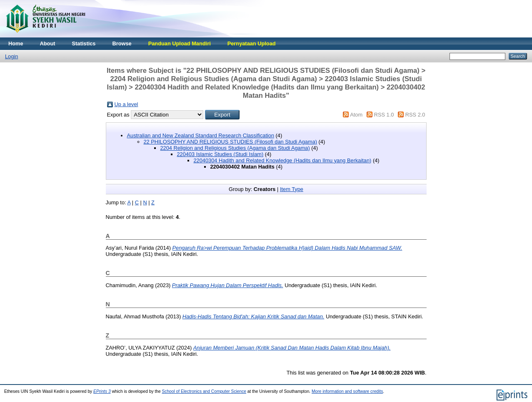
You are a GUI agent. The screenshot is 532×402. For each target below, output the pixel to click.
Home (16, 43)
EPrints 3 (102, 391)
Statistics (84, 43)
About (48, 43)
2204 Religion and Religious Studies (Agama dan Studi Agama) (235, 148)
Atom (356, 115)
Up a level (126, 104)
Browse (122, 43)
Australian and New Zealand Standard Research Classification (201, 135)
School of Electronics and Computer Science (204, 391)
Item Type (292, 189)
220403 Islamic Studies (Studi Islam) (220, 154)
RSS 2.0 (415, 115)
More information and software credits (347, 391)
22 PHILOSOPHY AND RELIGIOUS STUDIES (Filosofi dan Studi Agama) (231, 142)
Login (11, 56)
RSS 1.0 (384, 115)
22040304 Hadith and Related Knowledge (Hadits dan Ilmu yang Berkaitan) (283, 160)
